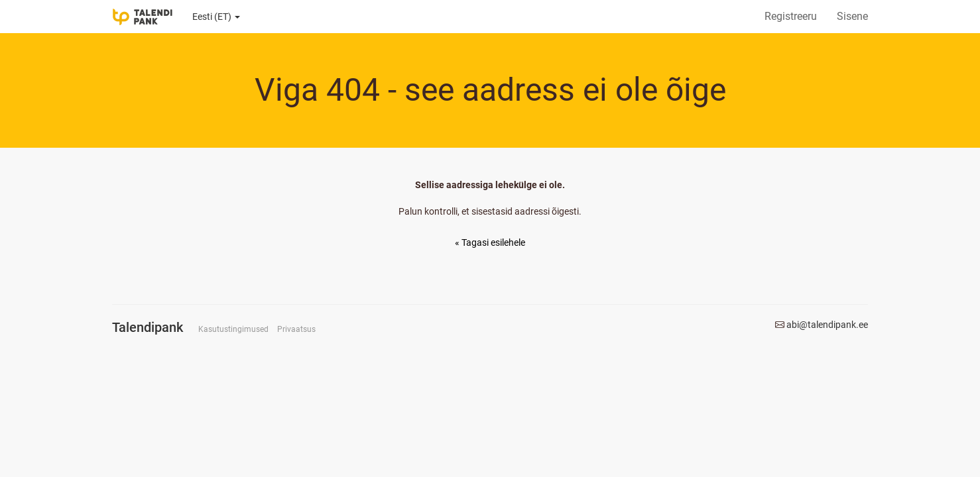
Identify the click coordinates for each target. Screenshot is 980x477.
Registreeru (791, 16)
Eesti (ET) (216, 17)
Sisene (852, 16)
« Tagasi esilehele (490, 242)
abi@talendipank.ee (827, 325)
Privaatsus (296, 329)
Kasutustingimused (233, 329)
